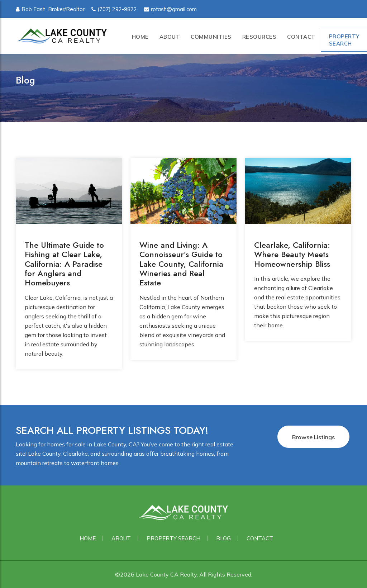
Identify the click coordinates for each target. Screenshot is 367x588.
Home (140, 37)
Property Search (173, 538)
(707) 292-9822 (114, 9)
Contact (301, 37)
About (170, 37)
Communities (211, 37)
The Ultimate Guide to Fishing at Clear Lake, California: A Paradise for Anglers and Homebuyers (64, 264)
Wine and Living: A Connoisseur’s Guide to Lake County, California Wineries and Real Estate (181, 264)
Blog (223, 538)
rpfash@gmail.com (170, 9)
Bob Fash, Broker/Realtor (50, 9)
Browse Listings (313, 437)
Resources (259, 37)
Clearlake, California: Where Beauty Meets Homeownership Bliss (292, 254)
